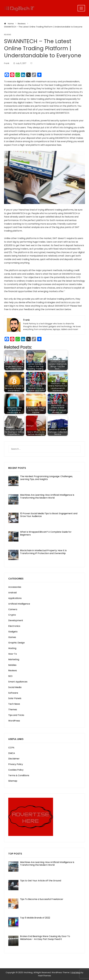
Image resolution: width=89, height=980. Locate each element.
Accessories (15, 587)
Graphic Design (16, 643)
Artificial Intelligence (19, 604)
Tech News (14, 704)
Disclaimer (14, 759)
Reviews (8, 35)
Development (16, 620)
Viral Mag (76, 972)
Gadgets (13, 632)
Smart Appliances (18, 682)
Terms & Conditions (19, 775)
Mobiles (12, 665)
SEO (10, 676)
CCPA (11, 748)
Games (12, 637)
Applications (15, 598)
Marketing (14, 659)
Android (12, 593)
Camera (13, 609)
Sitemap (13, 781)
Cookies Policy (16, 770)
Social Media (15, 687)
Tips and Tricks (16, 715)
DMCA (12, 753)
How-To (13, 654)
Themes (13, 710)
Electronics (14, 626)
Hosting (12, 648)
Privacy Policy (16, 764)
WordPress (14, 721)
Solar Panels (15, 698)
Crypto (12, 615)
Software (13, 693)
